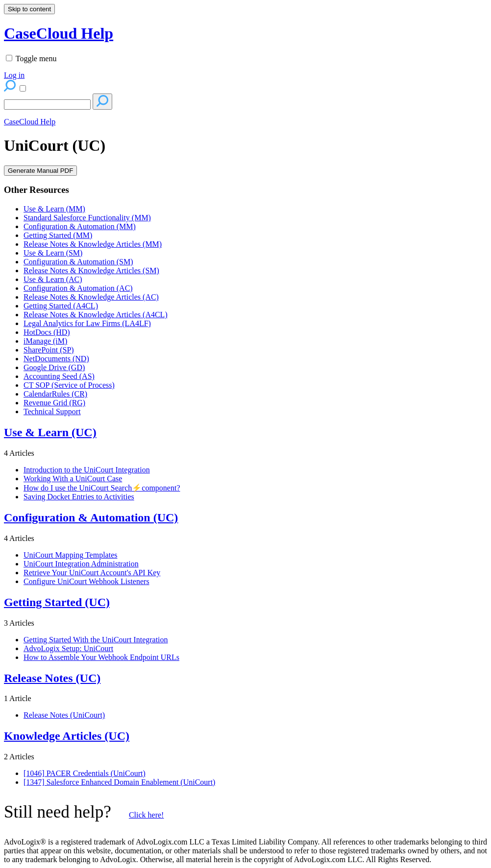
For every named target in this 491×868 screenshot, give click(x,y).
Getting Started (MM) (58, 235)
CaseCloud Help (30, 122)
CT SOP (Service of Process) (69, 385)
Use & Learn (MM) (54, 209)
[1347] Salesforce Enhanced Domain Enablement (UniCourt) (119, 782)
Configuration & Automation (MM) (80, 226)
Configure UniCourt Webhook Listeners (86, 581)
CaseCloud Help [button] (59, 33)
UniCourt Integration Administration (81, 564)
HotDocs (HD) (47, 332)
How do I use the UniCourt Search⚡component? (102, 488)
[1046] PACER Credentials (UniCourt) (85, 773)
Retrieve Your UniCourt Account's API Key (92, 573)
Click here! (147, 815)
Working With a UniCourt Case (73, 479)
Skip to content (29, 9)
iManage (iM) (45, 341)
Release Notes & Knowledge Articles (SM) (91, 270)
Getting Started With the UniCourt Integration (96, 640)
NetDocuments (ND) (56, 359)
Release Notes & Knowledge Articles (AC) (91, 297)
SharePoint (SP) (49, 350)
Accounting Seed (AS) (59, 376)
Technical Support (52, 411)
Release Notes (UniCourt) (64, 715)
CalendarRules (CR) (55, 394)
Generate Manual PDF (40, 171)
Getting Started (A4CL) (61, 306)
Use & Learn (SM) (53, 253)
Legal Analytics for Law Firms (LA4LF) (87, 323)
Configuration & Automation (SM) (78, 262)
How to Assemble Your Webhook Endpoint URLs (101, 657)
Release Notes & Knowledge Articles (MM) (93, 244)
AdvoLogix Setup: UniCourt (68, 648)
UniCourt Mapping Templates (70, 555)
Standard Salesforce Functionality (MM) (87, 218)
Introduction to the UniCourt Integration (87, 470)
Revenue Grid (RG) (54, 403)
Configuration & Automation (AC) (78, 288)
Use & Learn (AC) (53, 279)
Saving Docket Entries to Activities (79, 497)
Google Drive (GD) (54, 367)
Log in (14, 75)
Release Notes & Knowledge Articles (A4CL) (96, 315)
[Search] (47, 105)
